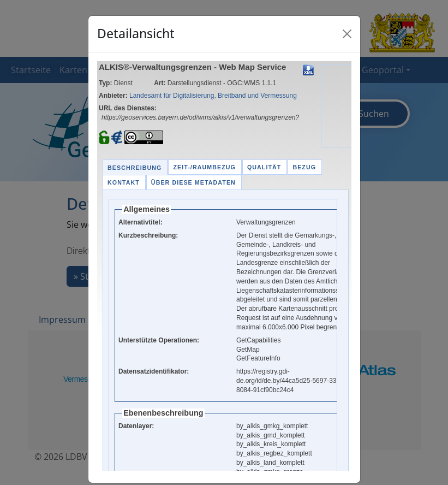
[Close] (347, 34)
